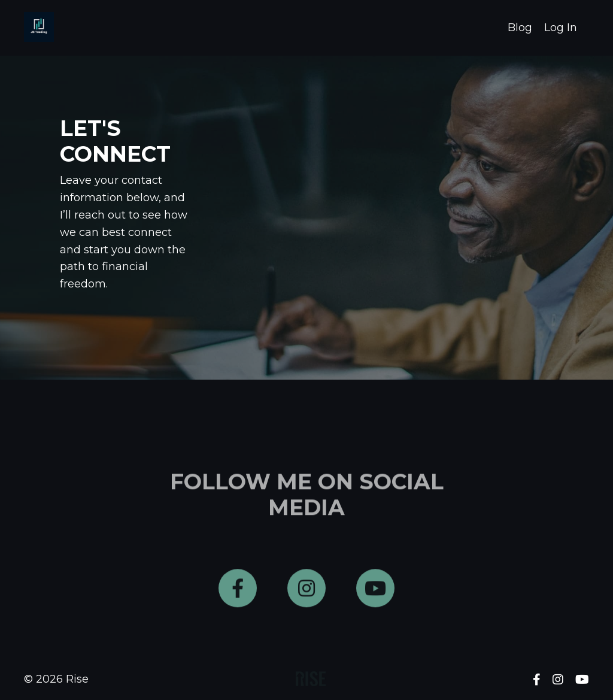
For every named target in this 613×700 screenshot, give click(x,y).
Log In (561, 28)
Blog (520, 28)
